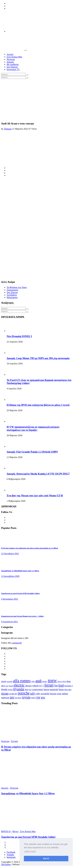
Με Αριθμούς (13, 64)
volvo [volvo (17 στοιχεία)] (33, 698)
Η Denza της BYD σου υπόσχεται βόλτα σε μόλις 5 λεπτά (38, 405)
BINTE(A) (6, 831)
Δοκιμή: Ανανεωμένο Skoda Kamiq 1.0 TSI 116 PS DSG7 (38, 474)
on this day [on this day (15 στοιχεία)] (13, 694)
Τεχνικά (14, 741)
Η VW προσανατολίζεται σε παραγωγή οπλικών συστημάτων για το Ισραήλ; (33, 428)
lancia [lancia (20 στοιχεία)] (46, 689)
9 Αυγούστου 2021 (10, 622)
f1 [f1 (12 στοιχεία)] (43, 686)
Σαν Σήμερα (12, 67)
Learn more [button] (30, 851)
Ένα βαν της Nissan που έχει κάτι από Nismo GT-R (35, 496)
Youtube (10, 855)
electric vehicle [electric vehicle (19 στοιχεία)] (32, 686)
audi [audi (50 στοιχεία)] (39, 681)
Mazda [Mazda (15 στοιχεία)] (61, 690)
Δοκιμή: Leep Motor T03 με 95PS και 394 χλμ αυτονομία (38, 358)
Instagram (11, 857)
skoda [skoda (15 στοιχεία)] (59, 694)
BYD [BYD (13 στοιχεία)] (64, 682)
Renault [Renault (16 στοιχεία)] (53, 694)
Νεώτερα (11, 59)
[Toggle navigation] (26, 50)
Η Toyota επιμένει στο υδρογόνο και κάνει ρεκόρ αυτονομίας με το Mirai (30, 548)
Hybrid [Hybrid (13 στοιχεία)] (10, 690)
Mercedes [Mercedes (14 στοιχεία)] (68, 690)
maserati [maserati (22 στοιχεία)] (54, 689)
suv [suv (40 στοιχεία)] (12, 697)
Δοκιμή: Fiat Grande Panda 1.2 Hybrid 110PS (32, 452)
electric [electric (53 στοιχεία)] (19, 685)
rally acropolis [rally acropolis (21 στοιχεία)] (43, 694)
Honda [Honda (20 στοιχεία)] (4, 689)
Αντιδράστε (12, 295)
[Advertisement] (37, 100)
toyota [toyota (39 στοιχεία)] (26, 697)
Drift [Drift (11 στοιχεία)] (7, 686)
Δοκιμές (10, 62)
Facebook (11, 852)
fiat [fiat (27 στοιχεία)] (56, 685)
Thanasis (8, 129)
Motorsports (12, 297)
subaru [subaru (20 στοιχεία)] (65, 694)
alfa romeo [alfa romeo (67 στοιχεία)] (22, 681)
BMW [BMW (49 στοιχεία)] (52, 681)
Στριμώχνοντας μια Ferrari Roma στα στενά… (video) (22, 616)
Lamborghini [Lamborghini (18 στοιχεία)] (37, 689)
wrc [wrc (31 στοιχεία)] (43, 697)
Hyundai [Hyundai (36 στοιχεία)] (19, 689)
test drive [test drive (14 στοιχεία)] (18, 698)
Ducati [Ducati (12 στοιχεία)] (11, 686)
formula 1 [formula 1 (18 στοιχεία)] (69, 686)
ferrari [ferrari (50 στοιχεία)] (49, 685)
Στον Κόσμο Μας (14, 57)
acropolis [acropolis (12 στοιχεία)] (10, 682)
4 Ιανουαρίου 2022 (10, 599)
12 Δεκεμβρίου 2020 (10, 576)
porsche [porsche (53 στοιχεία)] (24, 693)
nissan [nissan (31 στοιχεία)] (5, 693)
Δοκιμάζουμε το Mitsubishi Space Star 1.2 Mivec (20, 571)
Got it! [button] (46, 858)
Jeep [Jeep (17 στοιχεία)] (27, 689)
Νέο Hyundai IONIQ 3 (19, 336)
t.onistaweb (17, 643)
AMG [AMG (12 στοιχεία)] (33, 682)
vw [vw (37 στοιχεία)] (38, 697)
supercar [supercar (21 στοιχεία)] (5, 698)
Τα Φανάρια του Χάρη (17, 287)
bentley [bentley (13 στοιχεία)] (45, 682)
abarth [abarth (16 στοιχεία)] (4, 681)
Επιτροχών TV (13, 69)
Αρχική (10, 54)
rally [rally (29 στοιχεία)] (33, 693)
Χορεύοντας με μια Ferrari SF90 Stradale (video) (20, 593)
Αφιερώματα (12, 290)
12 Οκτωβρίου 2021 (10, 554)
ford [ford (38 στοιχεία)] (61, 685)
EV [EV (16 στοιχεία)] (41, 686)
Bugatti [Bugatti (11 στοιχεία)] (60, 682)
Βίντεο (15, 831)
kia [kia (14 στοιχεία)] (30, 690)
